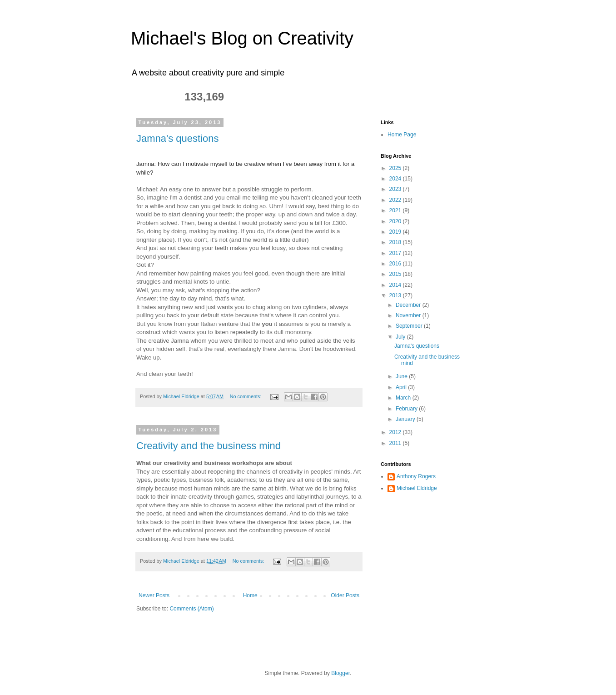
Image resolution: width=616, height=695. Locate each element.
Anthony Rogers (416, 476)
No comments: (246, 396)
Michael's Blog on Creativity (242, 38)
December (409, 305)
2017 (396, 253)
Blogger (340, 673)
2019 (396, 232)
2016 (396, 264)
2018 (396, 242)
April (402, 387)
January (406, 419)
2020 (396, 221)
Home (250, 595)
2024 (396, 179)
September (410, 326)
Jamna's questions (178, 138)
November (409, 315)
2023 (396, 189)
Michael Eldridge (417, 488)
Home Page (402, 135)
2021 (396, 210)
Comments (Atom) (191, 609)
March (404, 398)
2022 (396, 200)
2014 (396, 285)
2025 (396, 168)
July (401, 337)
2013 (396, 295)
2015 (396, 274)
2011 (396, 443)
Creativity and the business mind (209, 446)
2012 (396, 432)
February (407, 409)
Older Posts (345, 595)
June (402, 376)
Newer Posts (154, 595)
